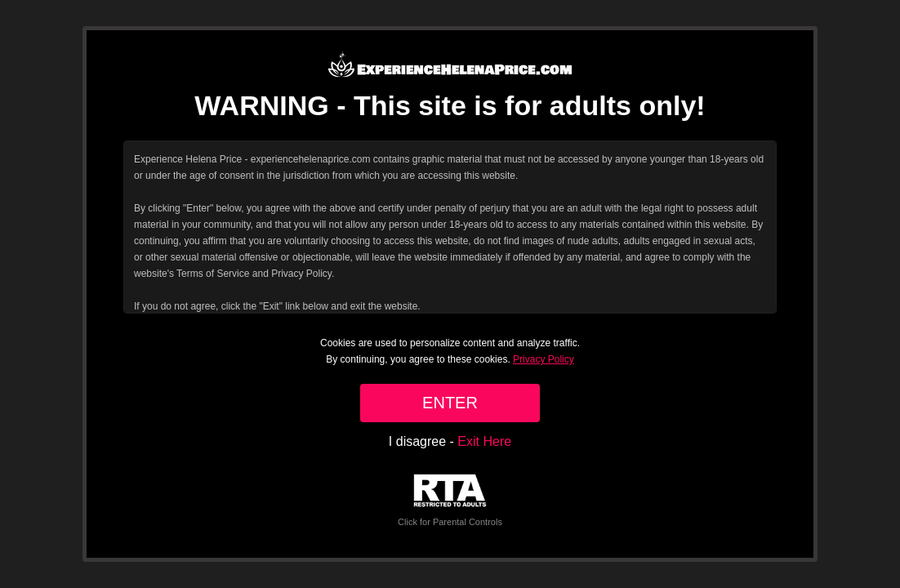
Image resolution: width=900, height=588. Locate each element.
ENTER (450, 403)
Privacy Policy (544, 359)
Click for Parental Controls (450, 500)
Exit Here (484, 441)
